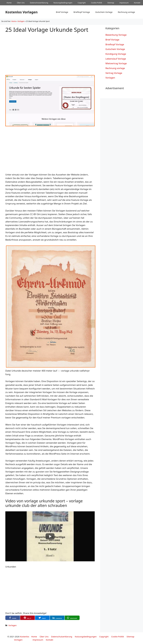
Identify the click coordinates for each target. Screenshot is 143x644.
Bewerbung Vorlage (116, 35)
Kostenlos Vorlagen (21, 12)
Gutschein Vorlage (104, 12)
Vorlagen (21, 21)
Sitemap (111, 3)
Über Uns (21, 3)
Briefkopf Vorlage (82, 12)
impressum (124, 3)
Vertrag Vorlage (114, 73)
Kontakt (137, 3)
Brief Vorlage (62, 12)
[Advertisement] (50, 52)
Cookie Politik (96, 3)
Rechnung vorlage (126, 12)
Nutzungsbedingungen (63, 3)
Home (9, 3)
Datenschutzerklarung (39, 3)
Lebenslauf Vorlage (116, 59)
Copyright (82, 3)
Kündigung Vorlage (116, 54)
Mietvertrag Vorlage (116, 63)
